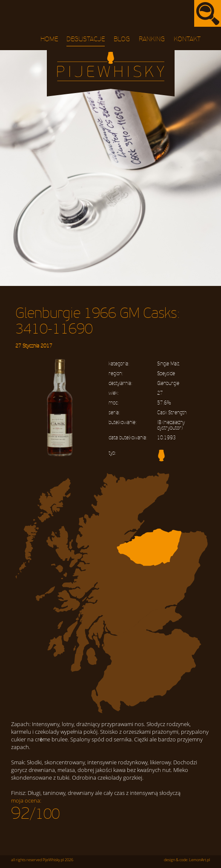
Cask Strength (172, 413)
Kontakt (187, 39)
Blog (122, 39)
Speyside (166, 374)
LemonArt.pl (199, 860)
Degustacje (86, 39)
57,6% (164, 403)
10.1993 (166, 438)
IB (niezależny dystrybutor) (171, 425)
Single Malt (168, 364)
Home (49, 39)
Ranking (152, 39)
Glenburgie (168, 383)
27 (160, 393)
